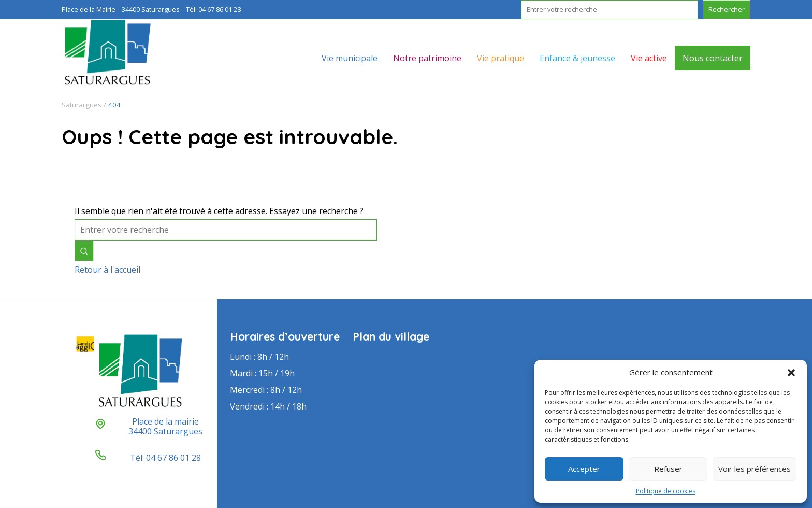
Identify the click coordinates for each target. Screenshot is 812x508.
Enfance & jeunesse (577, 58)
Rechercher (727, 9)
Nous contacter (713, 58)
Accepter (584, 469)
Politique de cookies (666, 491)
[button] (791, 373)
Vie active (649, 58)
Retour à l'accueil (107, 270)
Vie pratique (501, 58)
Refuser (668, 469)
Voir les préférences (755, 469)
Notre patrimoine (427, 58)
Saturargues (82, 105)
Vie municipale (350, 58)
